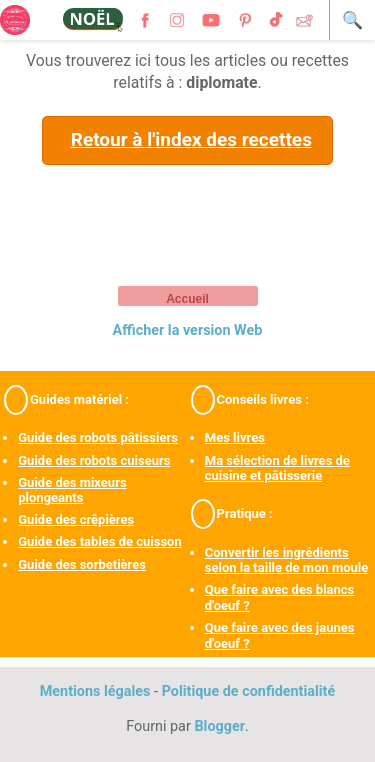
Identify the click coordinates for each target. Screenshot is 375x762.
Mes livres (235, 437)
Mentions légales (95, 691)
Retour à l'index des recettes (191, 139)
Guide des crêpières (76, 519)
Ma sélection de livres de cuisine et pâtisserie (277, 468)
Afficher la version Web (188, 330)
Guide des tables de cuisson (99, 541)
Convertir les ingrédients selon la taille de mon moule (287, 560)
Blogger (219, 726)
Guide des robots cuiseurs (94, 460)
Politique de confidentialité (249, 691)
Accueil (187, 299)
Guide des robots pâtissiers (98, 437)
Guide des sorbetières (82, 564)
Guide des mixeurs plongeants (72, 490)
